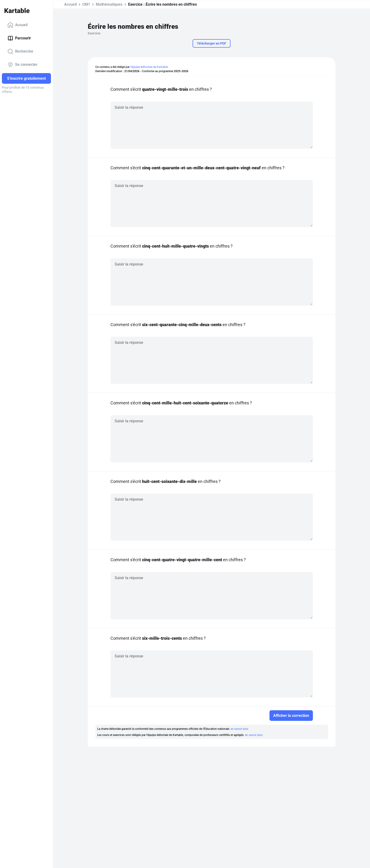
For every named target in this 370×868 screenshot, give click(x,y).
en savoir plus (239, 729)
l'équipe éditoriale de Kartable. (149, 67)
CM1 (86, 4)
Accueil (18, 25)
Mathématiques (109, 4)
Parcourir (19, 38)
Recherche (20, 51)
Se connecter (23, 65)
